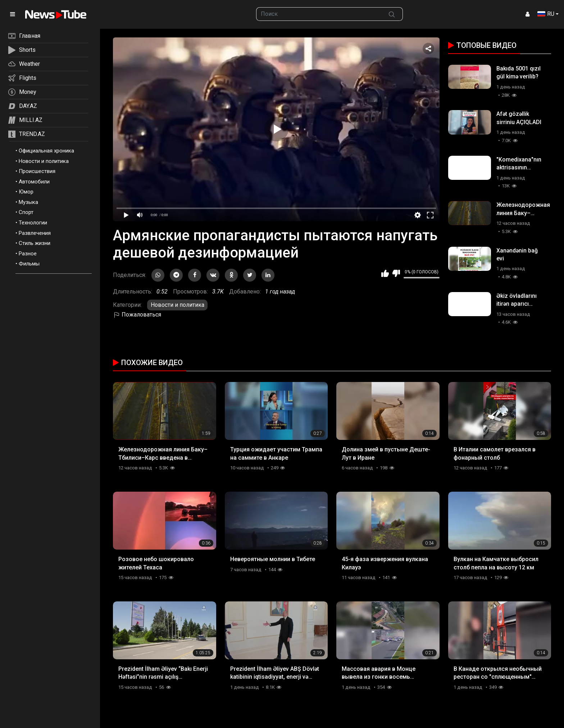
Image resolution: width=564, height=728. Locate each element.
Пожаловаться (137, 315)
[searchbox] (319, 14)
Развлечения (35, 233)
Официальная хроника (46, 151)
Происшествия (37, 171)
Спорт (26, 212)
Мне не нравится (396, 273)
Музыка (28, 202)
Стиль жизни (35, 243)
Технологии (33, 223)
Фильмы (29, 264)
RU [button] (546, 14)
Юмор (26, 192)
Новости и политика (44, 161)
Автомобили (34, 182)
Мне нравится (385, 273)
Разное (28, 254)
